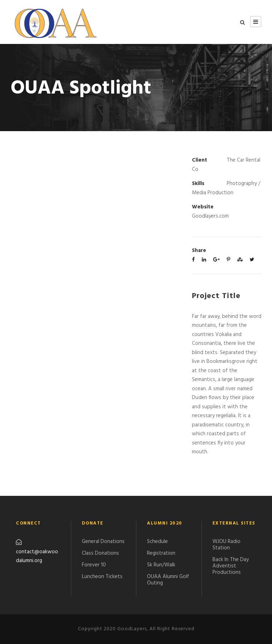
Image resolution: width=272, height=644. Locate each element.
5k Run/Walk (161, 565)
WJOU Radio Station (226, 545)
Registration (161, 553)
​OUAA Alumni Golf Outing (168, 580)
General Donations (103, 542)
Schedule (157, 542)
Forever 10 (94, 565)
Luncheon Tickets (102, 577)
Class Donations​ (100, 553)
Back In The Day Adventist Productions (231, 566)
